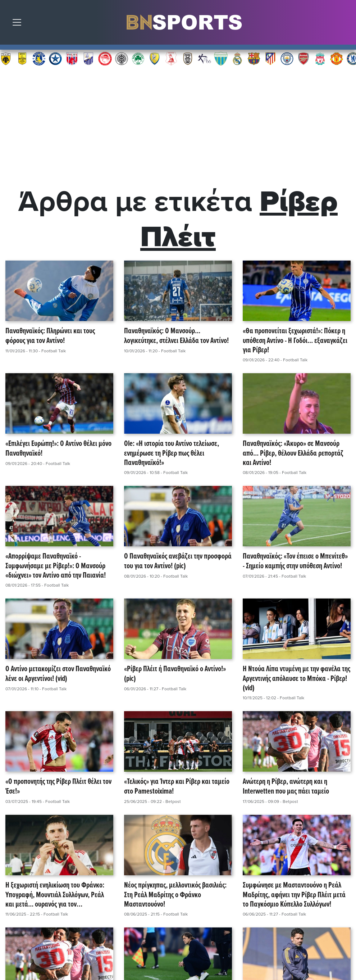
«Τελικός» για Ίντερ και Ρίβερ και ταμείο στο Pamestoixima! (177, 787)
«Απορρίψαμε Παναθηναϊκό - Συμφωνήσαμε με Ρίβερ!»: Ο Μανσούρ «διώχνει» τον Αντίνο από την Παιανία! (56, 566)
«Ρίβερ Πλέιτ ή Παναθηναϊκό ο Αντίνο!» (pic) (175, 674)
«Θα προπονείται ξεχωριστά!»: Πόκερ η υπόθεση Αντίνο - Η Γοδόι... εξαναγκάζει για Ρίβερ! (295, 341)
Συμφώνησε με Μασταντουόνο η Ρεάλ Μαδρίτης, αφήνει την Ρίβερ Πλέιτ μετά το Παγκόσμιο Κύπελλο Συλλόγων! (294, 895)
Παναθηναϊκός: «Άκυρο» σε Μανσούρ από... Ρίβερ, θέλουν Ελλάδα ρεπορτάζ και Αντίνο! (293, 453)
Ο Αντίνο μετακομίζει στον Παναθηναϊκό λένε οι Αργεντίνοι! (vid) (58, 674)
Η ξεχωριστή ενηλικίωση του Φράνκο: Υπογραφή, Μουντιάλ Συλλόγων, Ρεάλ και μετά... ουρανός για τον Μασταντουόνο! (55, 895)
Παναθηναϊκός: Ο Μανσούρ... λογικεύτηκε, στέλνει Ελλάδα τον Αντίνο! (176, 336)
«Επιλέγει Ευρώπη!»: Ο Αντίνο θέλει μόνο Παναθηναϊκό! (58, 449)
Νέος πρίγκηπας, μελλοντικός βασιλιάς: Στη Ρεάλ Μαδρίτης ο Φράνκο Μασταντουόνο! (175, 895)
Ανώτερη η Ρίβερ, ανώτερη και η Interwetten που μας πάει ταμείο (286, 787)
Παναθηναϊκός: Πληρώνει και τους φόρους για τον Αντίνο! (50, 336)
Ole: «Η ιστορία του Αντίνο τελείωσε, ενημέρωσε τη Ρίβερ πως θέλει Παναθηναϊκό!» (172, 453)
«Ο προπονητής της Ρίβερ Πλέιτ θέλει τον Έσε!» (58, 787)
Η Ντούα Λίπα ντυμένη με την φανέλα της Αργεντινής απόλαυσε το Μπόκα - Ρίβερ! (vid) (296, 679)
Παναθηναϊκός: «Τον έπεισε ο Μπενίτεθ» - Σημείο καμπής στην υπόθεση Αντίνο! (295, 562)
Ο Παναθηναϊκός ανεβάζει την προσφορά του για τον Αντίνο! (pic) (178, 562)
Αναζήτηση (345, 24)
